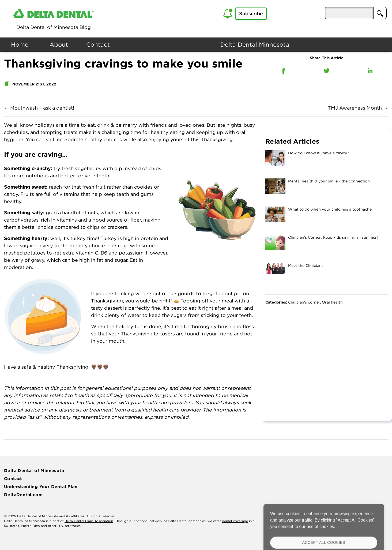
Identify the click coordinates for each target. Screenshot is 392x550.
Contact (98, 44)
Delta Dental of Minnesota (34, 470)
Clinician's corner (304, 302)
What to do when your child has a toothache (330, 209)
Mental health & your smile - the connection (329, 181)
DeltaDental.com (23, 495)
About (59, 44)
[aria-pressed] (349, 13)
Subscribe (251, 14)
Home (20, 44)
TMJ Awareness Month (358, 108)
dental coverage (235, 521)
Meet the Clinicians (306, 265)
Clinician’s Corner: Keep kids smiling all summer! (333, 237)
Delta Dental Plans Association (89, 521)
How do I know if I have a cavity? (319, 153)
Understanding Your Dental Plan (41, 487)
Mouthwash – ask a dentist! (39, 108)
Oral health (332, 302)
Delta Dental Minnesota (255, 44)
